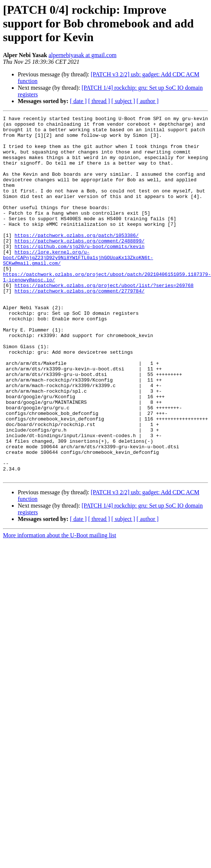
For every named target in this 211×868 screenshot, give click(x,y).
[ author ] (148, 101)
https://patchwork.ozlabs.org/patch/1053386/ (76, 260)
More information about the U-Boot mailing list (60, 608)
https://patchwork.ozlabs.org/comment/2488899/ (79, 266)
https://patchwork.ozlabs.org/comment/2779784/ (79, 326)
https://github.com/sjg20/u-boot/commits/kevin (79, 273)
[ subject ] (123, 101)
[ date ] (78, 101)
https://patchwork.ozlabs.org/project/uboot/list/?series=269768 (104, 320)
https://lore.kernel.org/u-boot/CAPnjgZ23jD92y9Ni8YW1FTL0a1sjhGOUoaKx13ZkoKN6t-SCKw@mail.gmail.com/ (78, 286)
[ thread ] (99, 101)
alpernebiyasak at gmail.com (82, 55)
